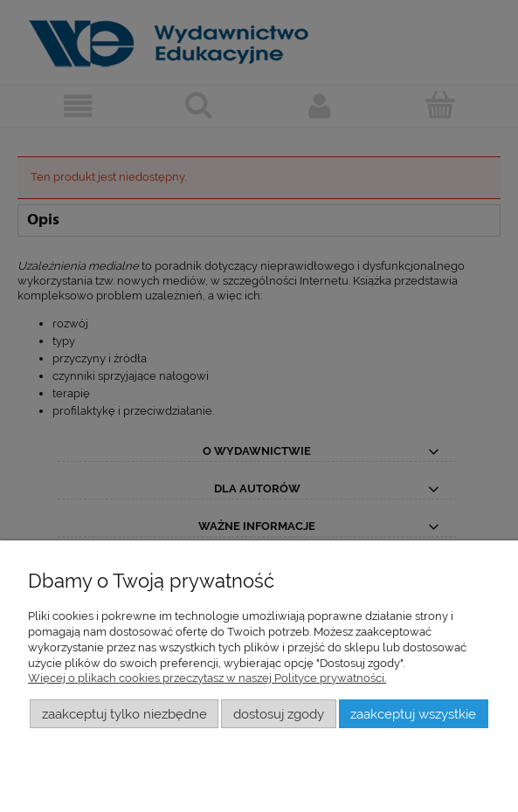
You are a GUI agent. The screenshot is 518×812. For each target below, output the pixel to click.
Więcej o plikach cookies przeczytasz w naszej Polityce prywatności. (207, 678)
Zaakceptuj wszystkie (413, 714)
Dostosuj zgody (279, 714)
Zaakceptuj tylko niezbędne (124, 714)
